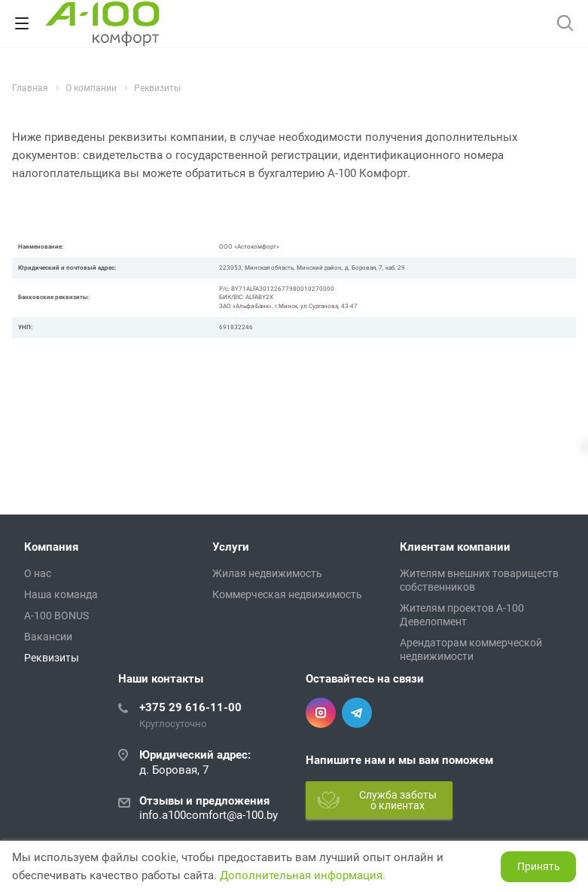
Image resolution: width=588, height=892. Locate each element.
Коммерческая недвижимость (287, 594)
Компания (51, 547)
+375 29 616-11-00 (190, 707)
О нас (38, 573)
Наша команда (61, 594)
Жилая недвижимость (267, 573)
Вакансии (48, 637)
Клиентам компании (455, 547)
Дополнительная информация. (303, 875)
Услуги (231, 547)
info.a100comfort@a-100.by (209, 815)
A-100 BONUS (56, 616)
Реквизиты (52, 658)
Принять (539, 866)
